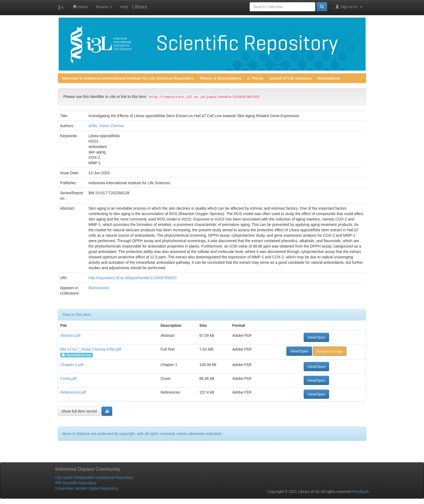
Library (140, 7)
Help (124, 7)
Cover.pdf (68, 378)
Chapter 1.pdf (72, 365)
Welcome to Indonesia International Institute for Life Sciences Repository (128, 78)
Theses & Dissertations (220, 78)
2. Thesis (255, 78)
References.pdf (73, 392)
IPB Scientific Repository (76, 483)
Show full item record (79, 411)
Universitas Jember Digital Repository (87, 488)
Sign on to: (349, 7)
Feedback (361, 492)
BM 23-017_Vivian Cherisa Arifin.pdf (91, 349)
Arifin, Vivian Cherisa (106, 126)
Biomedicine (329, 78)
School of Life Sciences (291, 78)
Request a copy (329, 351)
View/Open (316, 337)
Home (80, 7)
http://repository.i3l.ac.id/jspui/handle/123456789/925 (133, 278)
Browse (104, 7)
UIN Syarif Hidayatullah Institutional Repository (94, 477)
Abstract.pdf (70, 335)
